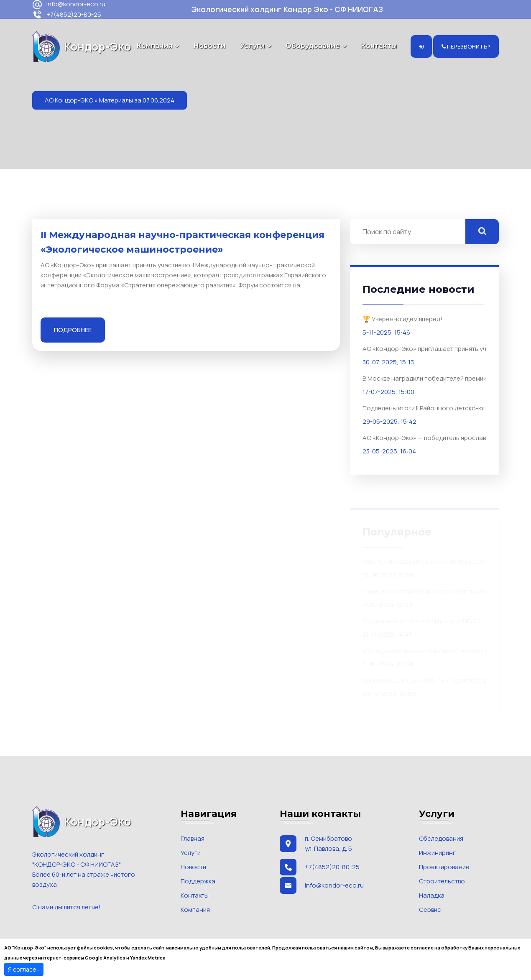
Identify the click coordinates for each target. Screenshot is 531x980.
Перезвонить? (466, 46)
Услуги (252, 46)
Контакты (379, 46)
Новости (209, 46)
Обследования (441, 838)
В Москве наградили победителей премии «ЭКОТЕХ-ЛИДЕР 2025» (438, 378)
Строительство (442, 881)
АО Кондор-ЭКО (69, 100)
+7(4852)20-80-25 (67, 15)
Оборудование (313, 46)
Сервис (430, 910)
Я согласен (24, 969)
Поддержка (198, 881)
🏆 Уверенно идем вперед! (402, 319)
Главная (193, 838)
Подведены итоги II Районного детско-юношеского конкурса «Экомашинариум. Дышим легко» (438, 408)
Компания (154, 46)
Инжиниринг (437, 853)
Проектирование (444, 867)
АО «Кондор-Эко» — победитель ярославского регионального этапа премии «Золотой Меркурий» (438, 437)
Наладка (432, 895)
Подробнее (73, 330)
